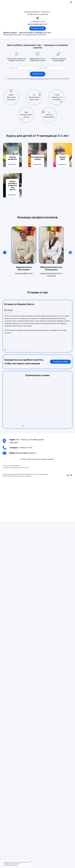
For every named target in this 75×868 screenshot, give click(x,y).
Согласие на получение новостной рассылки (16, 468)
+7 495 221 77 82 (25, 448)
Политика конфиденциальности (12, 466)
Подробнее (12, 164)
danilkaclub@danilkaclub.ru (37, 24)
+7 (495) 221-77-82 (38, 22)
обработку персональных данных (40, 79)
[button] (70, 253)
